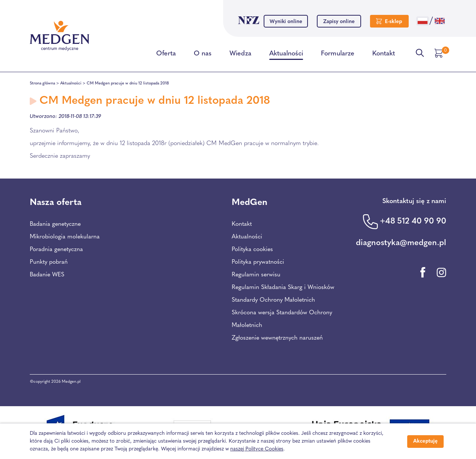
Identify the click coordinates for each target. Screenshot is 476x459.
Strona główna (42, 84)
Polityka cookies (252, 250)
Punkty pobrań (49, 262)
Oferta (166, 55)
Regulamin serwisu (256, 275)
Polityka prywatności (258, 262)
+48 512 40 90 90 (413, 222)
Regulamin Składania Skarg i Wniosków (283, 288)
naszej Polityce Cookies (257, 449)
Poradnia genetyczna (56, 250)
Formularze (338, 55)
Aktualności (286, 55)
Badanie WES (47, 275)
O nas (203, 55)
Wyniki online (286, 22)
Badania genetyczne (55, 224)
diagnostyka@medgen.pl (401, 243)
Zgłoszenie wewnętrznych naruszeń (277, 338)
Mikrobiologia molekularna (65, 237)
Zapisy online (339, 22)
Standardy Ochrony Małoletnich (273, 300)
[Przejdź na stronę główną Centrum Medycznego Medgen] (59, 36)
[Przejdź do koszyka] (440, 53)
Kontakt (384, 55)
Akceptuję (425, 441)
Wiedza (240, 55)
